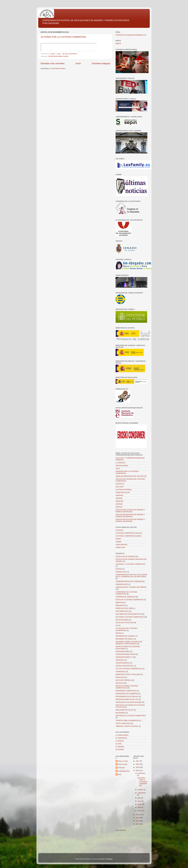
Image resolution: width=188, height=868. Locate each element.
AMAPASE (119, 501)
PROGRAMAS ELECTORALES (127, 696)
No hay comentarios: (70, 54)
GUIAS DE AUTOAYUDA (125, 623)
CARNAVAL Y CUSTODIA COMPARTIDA (130, 564)
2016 (138, 764)
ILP (117, 625)
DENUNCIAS (120, 605)
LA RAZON (120, 741)
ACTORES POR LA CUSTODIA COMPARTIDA (63, 37)
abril (140, 807)
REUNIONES (120, 713)
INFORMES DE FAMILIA (125, 639)
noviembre (142, 773)
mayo (140, 804)
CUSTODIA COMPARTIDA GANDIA (129, 536)
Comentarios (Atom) (58, 68)
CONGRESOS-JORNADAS (126, 597)
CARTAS (119, 569)
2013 (138, 815)
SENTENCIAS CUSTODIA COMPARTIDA (131, 716)
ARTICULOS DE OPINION (125, 556)
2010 (138, 824)
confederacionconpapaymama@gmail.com (131, 35)
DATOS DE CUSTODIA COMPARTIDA (130, 600)
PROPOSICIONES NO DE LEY (127, 699)
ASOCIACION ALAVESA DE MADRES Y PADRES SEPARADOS (130, 511)
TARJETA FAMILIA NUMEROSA (127, 720)
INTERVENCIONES (123, 651)
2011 (138, 821)
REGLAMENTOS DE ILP (125, 710)
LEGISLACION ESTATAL (125, 666)
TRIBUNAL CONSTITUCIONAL (127, 726)
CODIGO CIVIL (121, 572)
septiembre (142, 793)
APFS (118, 468)
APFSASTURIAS (122, 466)
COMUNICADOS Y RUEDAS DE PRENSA (131, 587)
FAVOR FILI (120, 484)
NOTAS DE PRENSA (123, 680)
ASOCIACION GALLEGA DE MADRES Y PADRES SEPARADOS (130, 520)
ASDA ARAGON (121, 545)
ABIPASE (119, 498)
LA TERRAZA (120, 463)
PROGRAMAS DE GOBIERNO (127, 694)
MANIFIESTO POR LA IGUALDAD (128, 674)
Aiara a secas (123, 761)
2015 (138, 767)
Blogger (110, 859)
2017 (138, 761)
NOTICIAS (119, 683)
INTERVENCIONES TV (124, 657)
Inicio (78, 63)
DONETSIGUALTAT (123, 492)
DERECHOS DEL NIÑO (124, 608)
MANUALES (120, 677)
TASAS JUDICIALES (123, 723)
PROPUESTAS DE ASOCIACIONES (129, 702)
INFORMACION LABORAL (125, 636)
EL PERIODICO (121, 738)
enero (140, 811)
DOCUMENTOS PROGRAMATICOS (129, 614)
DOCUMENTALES (122, 611)
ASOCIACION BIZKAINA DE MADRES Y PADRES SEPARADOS (130, 516)
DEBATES (119, 603)
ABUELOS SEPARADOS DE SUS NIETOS (131, 476)
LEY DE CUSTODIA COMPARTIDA (128, 669)
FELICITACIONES (122, 620)
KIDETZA (119, 507)
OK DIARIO (120, 750)
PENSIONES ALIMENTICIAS (126, 691)
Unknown (121, 768)
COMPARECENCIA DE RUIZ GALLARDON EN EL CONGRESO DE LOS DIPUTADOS (131, 576)
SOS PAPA (120, 487)
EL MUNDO (120, 747)
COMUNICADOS (122, 584)
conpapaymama (124, 771)
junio (140, 801)
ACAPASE (119, 530)
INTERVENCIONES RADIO (58, 56)
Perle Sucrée (123, 764)
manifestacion (121, 672)
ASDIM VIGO (120, 547)
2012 (138, 818)
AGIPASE (119, 504)
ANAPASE (119, 495)
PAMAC (118, 539)
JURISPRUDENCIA (123, 663)
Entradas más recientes (53, 63)
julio (139, 798)
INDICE (118, 43)
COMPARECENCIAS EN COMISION (129, 581)
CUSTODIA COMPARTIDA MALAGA (129, 533)
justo (120, 774)
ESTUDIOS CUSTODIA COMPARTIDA (130, 617)
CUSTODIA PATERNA (124, 490)
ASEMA (118, 542)
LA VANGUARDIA (122, 735)
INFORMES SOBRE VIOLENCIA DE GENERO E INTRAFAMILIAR (129, 643)
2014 (138, 771)
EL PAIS (119, 744)
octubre (141, 790)
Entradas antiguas (101, 63)
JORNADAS (120, 660)
